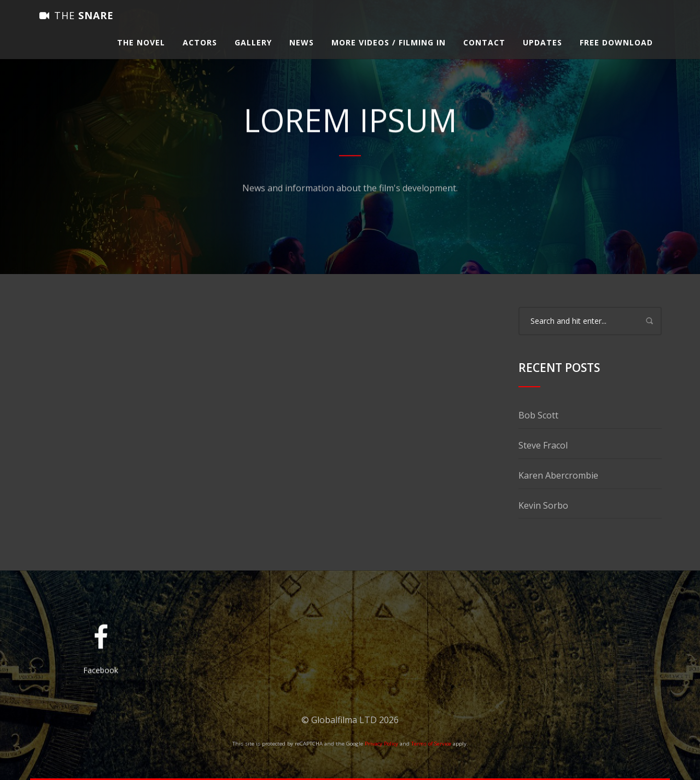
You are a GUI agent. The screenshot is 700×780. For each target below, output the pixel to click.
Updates (542, 52)
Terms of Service (431, 744)
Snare (77, 25)
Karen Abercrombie (558, 475)
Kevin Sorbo (543, 505)
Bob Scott (538, 415)
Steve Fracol (543, 445)
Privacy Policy (381, 744)
